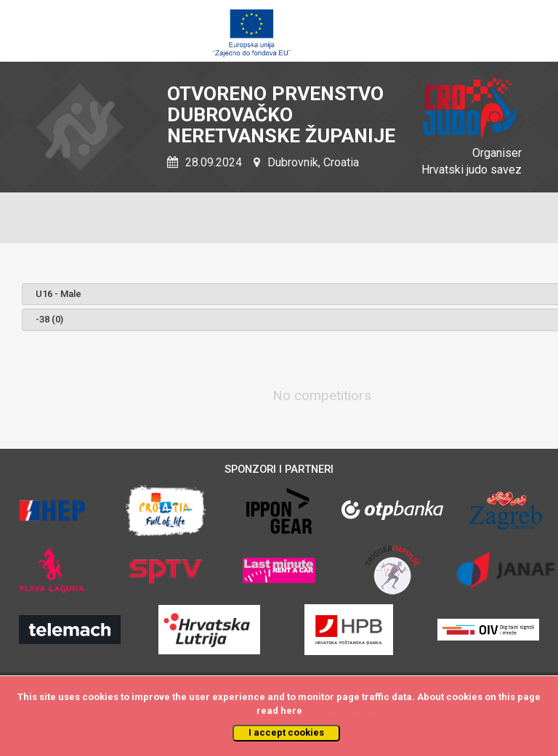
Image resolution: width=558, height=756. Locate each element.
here (291, 711)
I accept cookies (286, 732)
